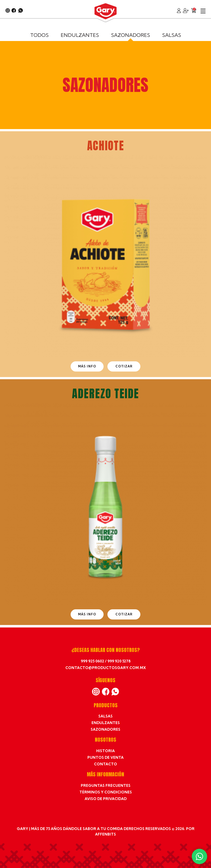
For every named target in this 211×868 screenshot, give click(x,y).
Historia (105, 751)
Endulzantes (80, 35)
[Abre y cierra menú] (203, 10)
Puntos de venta (105, 757)
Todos (39, 35)
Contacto (105, 764)
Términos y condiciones (106, 792)
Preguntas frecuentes (106, 785)
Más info (87, 366)
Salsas (172, 35)
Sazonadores (131, 35)
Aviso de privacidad (106, 799)
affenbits (105, 834)
